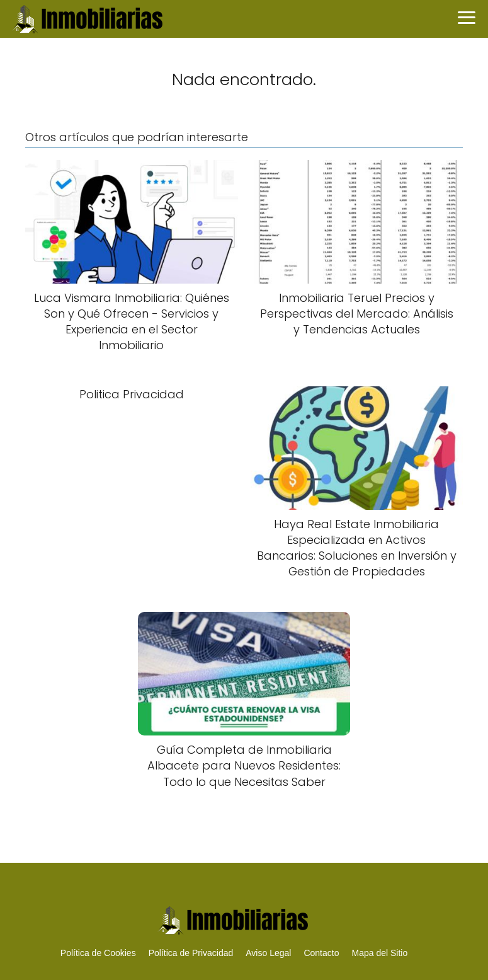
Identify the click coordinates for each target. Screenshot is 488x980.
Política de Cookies (98, 953)
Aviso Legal (268, 953)
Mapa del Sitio (379, 953)
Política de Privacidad (191, 953)
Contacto (321, 953)
